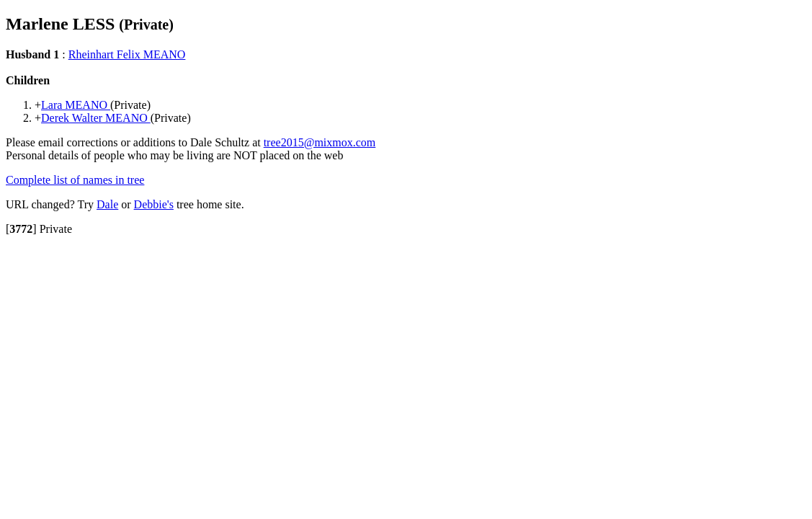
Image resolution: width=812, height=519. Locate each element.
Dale (107, 204)
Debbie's (154, 204)
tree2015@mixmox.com (320, 142)
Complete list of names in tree (75, 180)
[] (21, 229)
